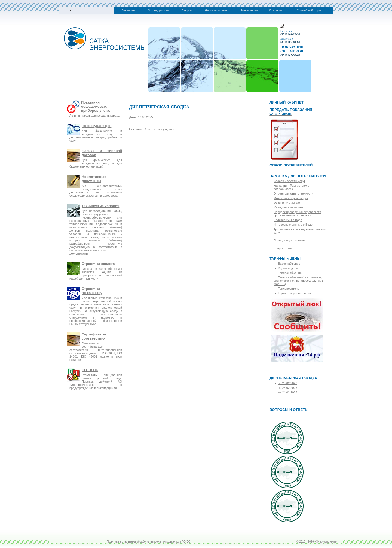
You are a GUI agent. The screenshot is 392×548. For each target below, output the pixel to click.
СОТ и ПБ (90, 370)
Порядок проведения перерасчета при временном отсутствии (297, 214)
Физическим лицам (287, 203)
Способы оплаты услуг (289, 181)
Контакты (276, 10)
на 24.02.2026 (287, 392)
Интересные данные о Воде (293, 225)
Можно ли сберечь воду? (291, 198)
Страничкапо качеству (92, 291)
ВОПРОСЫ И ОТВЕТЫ (289, 410)
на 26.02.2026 (287, 383)
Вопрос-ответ (283, 248)
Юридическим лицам (288, 207)
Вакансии (128, 10)
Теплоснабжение (290, 273)
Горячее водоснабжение (295, 293)
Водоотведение (289, 268)
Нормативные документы (94, 179)
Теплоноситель (289, 289)
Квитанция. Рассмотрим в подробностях (291, 187)
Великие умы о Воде (288, 220)
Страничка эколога (98, 264)
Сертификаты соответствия (94, 336)
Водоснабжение (289, 264)
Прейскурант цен (97, 126)
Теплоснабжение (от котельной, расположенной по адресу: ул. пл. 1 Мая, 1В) (298, 281)
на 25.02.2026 (287, 388)
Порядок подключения (289, 240)
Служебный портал (310, 10)
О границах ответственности (293, 193)
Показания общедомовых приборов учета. (96, 106)
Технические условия (100, 206)
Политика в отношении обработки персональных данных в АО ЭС (148, 542)
